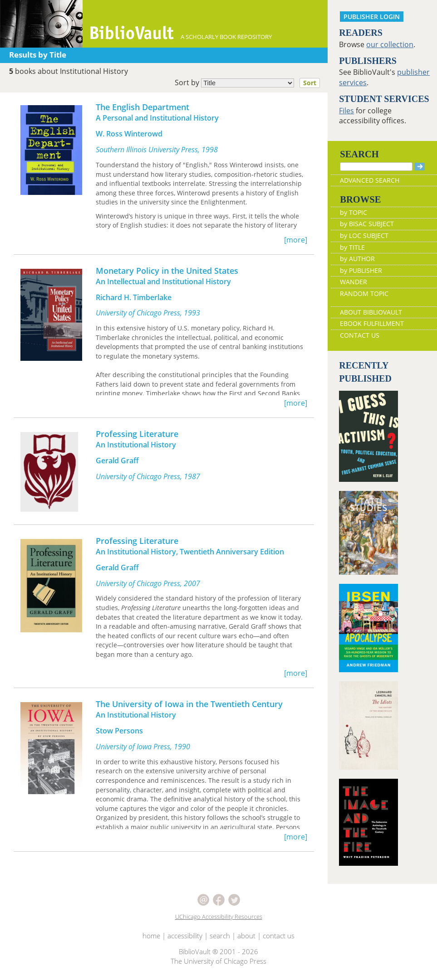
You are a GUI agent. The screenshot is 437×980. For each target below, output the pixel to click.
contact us (279, 936)
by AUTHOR (357, 259)
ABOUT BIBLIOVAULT (371, 312)
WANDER (354, 282)
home (151, 936)
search (220, 936)
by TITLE (352, 247)
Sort (310, 83)
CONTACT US (360, 335)
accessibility (185, 936)
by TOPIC (354, 212)
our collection (390, 44)
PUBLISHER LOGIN (372, 17)
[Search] (376, 167)
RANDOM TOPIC (364, 294)
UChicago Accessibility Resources (219, 917)
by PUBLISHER (361, 270)
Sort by (250, 83)
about (246, 936)
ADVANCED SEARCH (370, 180)
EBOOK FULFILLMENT (372, 323)
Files (346, 111)
